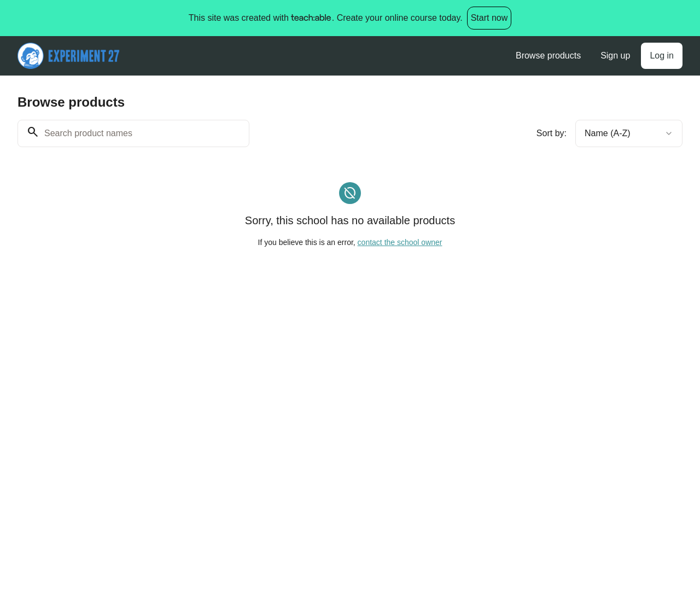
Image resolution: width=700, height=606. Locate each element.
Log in (662, 56)
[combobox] (629, 133)
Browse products (548, 56)
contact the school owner (400, 242)
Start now (489, 18)
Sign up (615, 56)
